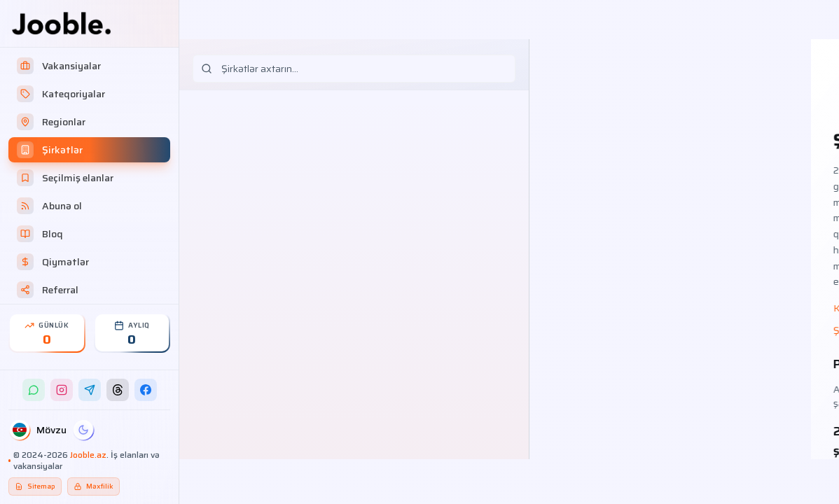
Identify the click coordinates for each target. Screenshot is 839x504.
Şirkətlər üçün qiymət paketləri (618, 330)
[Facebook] (146, 390)
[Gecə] (83, 430)
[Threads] (118, 390)
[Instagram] (62, 390)
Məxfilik (93, 486)
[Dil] (20, 430)
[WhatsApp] (34, 390)
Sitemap (35, 486)
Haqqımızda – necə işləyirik (745, 308)
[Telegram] (90, 390)
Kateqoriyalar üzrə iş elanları (615, 308)
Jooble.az (88, 455)
